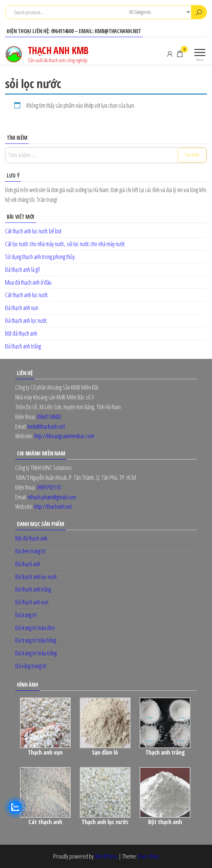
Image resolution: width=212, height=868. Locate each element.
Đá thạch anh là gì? (22, 269)
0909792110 (49, 487)
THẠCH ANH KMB (58, 50)
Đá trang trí (26, 615)
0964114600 (49, 417)
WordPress (106, 856)
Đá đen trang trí (30, 551)
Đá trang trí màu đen (35, 628)
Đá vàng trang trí (31, 666)
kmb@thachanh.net (46, 426)
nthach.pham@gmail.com (52, 497)
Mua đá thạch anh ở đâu (28, 282)
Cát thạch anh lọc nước (27, 295)
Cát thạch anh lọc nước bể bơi (33, 231)
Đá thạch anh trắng (23, 346)
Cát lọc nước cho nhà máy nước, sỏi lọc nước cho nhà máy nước (65, 244)
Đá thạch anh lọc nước (26, 320)
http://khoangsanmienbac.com (64, 436)
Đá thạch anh (28, 564)
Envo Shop (148, 856)
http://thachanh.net (53, 506)
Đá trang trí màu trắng (36, 653)
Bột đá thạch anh (21, 333)
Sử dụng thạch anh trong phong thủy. (40, 257)
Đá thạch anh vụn (22, 308)
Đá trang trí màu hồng (36, 640)
